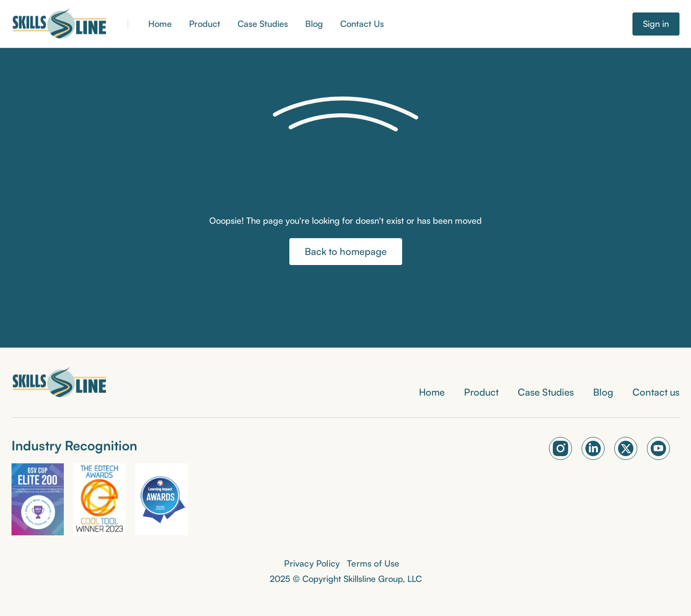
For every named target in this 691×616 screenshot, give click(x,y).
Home (160, 24)
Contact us (656, 392)
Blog (314, 24)
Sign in (656, 24)
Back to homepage (346, 251)
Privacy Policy (312, 563)
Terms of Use (373, 563)
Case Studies (263, 24)
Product (205, 24)
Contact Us (362, 24)
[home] (60, 24)
